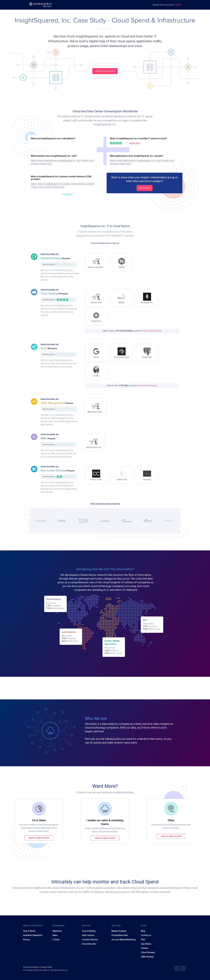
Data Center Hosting (53, 471)
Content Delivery (51, 258)
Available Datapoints (33, 935)
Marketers (57, 931)
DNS (44, 438)
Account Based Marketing (123, 940)
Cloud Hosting (49, 294)
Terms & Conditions (31, 967)
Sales (55, 935)
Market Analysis (119, 931)
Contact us (146, 935)
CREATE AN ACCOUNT (105, 71)
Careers (145, 948)
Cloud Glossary (148, 952)
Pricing (26, 940)
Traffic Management (53, 403)
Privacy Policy (46, 967)
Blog (143, 931)
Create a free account (39, 838)
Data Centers (88, 935)
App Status (146, 944)
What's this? (135, 143)
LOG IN (178, 5)
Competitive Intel (120, 935)
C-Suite (56, 940)
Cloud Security (89, 944)
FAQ (143, 940)
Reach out (145, 188)
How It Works (29, 931)
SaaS (44, 348)
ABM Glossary (147, 957)
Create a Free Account (151, 331)
